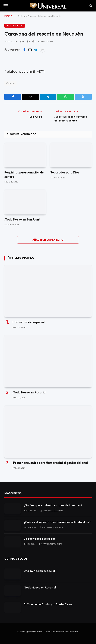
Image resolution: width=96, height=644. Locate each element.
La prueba (35, 117)
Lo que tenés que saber (39, 538)
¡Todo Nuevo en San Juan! (22, 219)
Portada (22, 16)
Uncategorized (15, 26)
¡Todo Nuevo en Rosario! (29, 392)
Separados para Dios (65, 172)
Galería (10, 83)
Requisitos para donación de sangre (24, 174)
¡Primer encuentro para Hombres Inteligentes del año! (50, 462)
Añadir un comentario (48, 240)
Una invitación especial (28, 322)
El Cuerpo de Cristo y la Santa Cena (47, 604)
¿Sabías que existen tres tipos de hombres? (53, 505)
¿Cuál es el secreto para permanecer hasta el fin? (57, 522)
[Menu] (6, 6)
